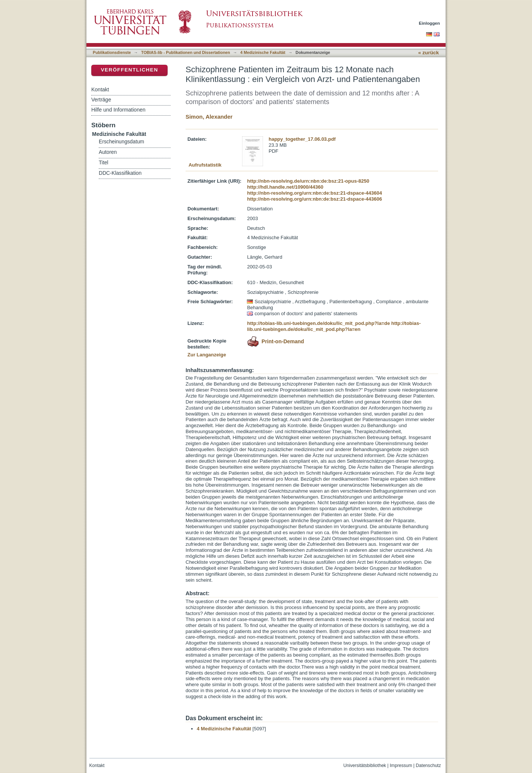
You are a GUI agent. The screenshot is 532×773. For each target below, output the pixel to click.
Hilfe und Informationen (118, 110)
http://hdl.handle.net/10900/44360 (285, 187)
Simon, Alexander (209, 117)
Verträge (101, 100)
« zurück (429, 53)
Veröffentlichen (129, 70)
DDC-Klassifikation (120, 173)
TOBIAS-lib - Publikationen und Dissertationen (186, 52)
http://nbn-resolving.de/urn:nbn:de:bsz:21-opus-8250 (308, 181)
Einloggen (430, 23)
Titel (103, 163)
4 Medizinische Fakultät (263, 52)
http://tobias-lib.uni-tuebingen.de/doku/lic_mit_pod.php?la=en (334, 326)
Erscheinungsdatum (121, 142)
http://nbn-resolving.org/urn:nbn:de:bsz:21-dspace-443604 (314, 193)
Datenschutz (428, 766)
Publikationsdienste (112, 52)
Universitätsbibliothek (365, 766)
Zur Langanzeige (207, 355)
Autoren (108, 152)
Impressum (401, 766)
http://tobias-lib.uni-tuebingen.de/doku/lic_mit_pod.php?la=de (318, 323)
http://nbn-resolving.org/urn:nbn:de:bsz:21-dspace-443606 (314, 199)
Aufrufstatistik (205, 165)
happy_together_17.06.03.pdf (302, 139)
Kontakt (100, 89)
